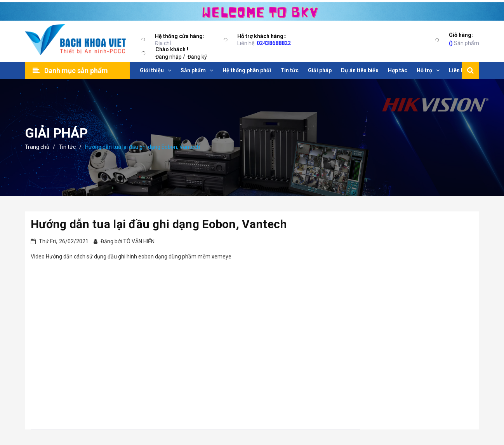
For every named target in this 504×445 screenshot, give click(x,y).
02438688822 (274, 43)
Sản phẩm (464, 39)
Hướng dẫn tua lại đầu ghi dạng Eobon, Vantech (159, 224)
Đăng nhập (169, 57)
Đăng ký (197, 57)
